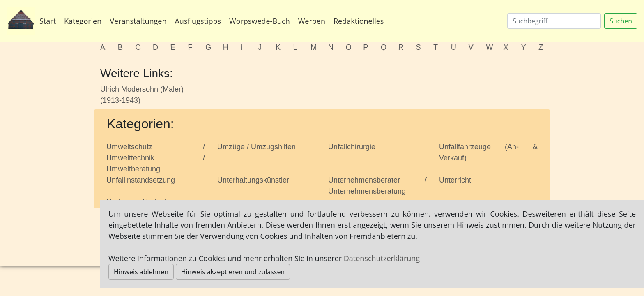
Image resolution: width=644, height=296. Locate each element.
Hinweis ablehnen (141, 272)
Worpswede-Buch (260, 21)
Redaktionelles (359, 21)
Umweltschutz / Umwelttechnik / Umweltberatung (156, 158)
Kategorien (83, 21)
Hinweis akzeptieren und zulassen (233, 272)
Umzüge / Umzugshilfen (256, 147)
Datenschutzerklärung (382, 258)
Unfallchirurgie (352, 147)
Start (48, 21)
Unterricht (455, 180)
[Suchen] (554, 21)
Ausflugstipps (198, 21)
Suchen (621, 21)
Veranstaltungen (138, 21)
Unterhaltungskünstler (253, 180)
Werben (312, 21)
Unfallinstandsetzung (141, 180)
